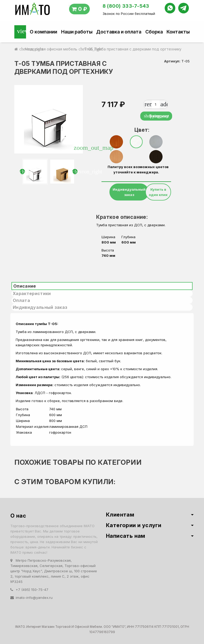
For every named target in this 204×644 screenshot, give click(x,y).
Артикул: (172, 61)
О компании (43, 32)
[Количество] (156, 104)
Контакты (178, 32)
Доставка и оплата (119, 32)
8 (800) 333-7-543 (126, 6)
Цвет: (138, 130)
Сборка (154, 32)
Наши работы (77, 32)
